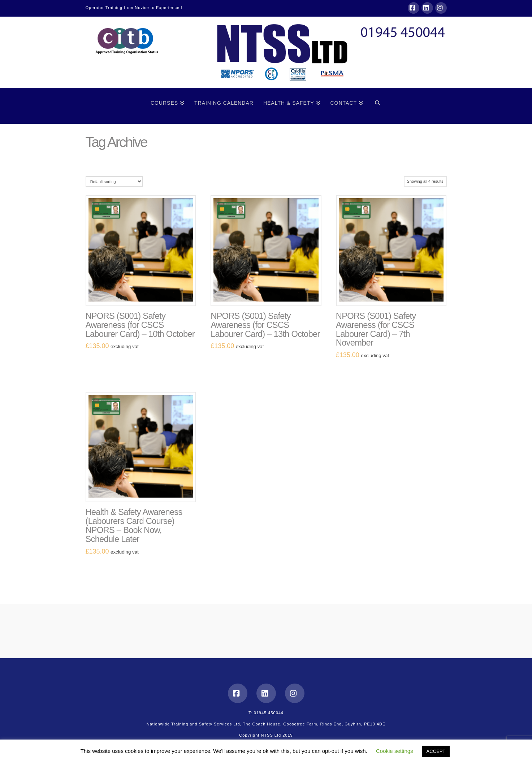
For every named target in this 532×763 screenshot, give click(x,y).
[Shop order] (114, 181)
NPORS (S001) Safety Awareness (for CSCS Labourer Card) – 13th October (265, 325)
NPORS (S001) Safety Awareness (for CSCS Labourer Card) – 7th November (376, 330)
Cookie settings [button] (395, 751)
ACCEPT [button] (436, 751)
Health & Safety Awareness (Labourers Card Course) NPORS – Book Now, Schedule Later (134, 526)
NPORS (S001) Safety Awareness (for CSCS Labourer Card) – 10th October (140, 325)
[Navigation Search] (377, 106)
